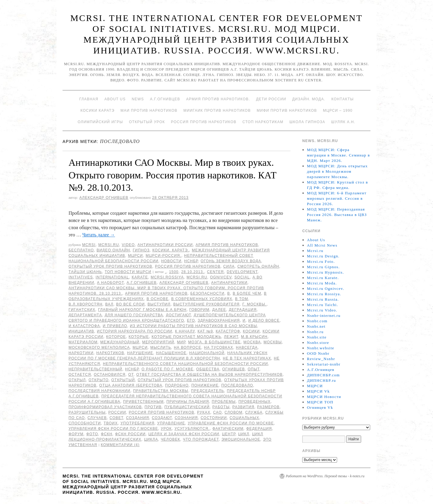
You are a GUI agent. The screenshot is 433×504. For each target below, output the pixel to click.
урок (166, 429)
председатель (207, 391)
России (117, 412)
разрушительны (87, 412)
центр (229, 434)
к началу (185, 331)
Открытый (123, 380)
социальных (245, 418)
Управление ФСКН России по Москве (231, 423)
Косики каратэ (98, 111)
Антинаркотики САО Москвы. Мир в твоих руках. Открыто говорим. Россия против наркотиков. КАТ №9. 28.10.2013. (172, 175)
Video (128, 245)
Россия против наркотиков (204, 122)
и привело (115, 326)
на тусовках (219, 348)
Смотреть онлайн (258, 266)
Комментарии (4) (120, 445)
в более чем (247, 293)
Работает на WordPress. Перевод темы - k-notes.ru (325, 476)
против (153, 407)
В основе (157, 299)
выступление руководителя (206, 304)
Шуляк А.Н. (343, 122)
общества (208, 369)
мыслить (161, 348)
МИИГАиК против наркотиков (217, 111)
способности (85, 423)
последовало (237, 385)
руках (204, 412)
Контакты (342, 99)
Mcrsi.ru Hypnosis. (326, 272)
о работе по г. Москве (168, 369)
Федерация (259, 429)
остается (80, 375)
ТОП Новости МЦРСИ (128, 272)
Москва (252, 342)
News (138, 99)
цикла (151, 439)
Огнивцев (234, 369)
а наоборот (111, 283)
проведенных (255, 402)
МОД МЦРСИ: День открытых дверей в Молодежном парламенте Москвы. (337, 171)
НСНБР (191, 261)
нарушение (140, 353)
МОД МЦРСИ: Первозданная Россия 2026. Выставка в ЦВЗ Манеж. (337, 215)
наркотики (81, 353)
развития (243, 407)
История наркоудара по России (135, 331)
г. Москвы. (255, 304)
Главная (89, 99)
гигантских (82, 310)
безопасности (207, 293)
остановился (110, 375)
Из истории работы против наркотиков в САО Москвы (193, 326)
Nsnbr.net (316, 326)
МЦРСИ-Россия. (164, 256)
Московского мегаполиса (99, 348)
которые (139, 337)
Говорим (199, 310)
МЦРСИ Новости (324, 397)
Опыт (254, 369)
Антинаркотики (229, 283)
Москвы (273, 342)
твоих (111, 423)
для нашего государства (134, 315)
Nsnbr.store (318, 343)
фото (92, 434)
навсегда (247, 348)
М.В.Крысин (254, 337)
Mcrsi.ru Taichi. (323, 305)
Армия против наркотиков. (218, 99)
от (131, 375)
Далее (219, 310)
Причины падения (188, 402)
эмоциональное (241, 439)
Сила (229, 266)
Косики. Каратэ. (171, 250)
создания (138, 418)
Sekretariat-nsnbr (324, 364)
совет (116, 418)
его (191, 320)
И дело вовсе (264, 320)
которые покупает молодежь (186, 337)
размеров (268, 407)
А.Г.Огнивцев (165, 99)
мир (181, 342)
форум (76, 434)
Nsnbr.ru (315, 332)
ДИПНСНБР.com (323, 375)
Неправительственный (95, 369)
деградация (243, 310)
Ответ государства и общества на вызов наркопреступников (209, 375)
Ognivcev (221, 277)
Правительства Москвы (161, 391)
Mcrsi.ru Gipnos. (323, 267)
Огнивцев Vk (320, 407)
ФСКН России (131, 434)
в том (242, 299)
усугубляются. (192, 429)
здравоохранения (219, 320)
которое (116, 337)
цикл (244, 434)
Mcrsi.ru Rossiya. (324, 294)
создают (162, 418)
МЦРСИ (135, 256)
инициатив (81, 331)
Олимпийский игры (100, 122)
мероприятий (158, 342)
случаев (97, 418)
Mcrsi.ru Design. (323, 256)
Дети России (271, 99)
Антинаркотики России (165, 245)
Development (242, 272)
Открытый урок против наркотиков (110, 266)
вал (109, 304)
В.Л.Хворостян (86, 304)
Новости (171, 261)
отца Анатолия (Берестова (131, 385)
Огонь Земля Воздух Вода (231, 261)
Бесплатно (81, 250)
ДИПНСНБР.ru (322, 380)
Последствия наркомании (100, 391)
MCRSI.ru (197, 277)
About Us (115, 99)
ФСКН (106, 434)
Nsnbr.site (317, 337)
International (112, 277)
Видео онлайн (113, 250)
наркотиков (110, 353)
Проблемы (224, 402)
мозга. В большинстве (215, 342)
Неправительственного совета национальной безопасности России (185, 364)
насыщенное (171, 353)
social (242, 277)
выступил (159, 304)
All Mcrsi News (322, 245)
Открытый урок (147, 122)
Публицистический (187, 407)
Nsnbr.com (317, 321)
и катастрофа (84, 326)
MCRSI (89, 245)
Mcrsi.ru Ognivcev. (326, 288)
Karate (140, 277)
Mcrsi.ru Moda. (322, 283)
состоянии (214, 418)
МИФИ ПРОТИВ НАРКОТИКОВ (287, 111)
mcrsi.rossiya (167, 277)
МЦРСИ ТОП (320, 402)
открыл (77, 380)
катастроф (228, 331)
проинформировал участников (105, 407)
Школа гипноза (307, 122)
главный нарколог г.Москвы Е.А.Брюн (142, 310)
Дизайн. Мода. (309, 99)
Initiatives (81, 277)
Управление (171, 423)
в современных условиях (202, 299)
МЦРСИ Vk (318, 391)
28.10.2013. (193, 272)
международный (120, 342)
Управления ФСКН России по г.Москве (113, 429)
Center (215, 272)
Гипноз (141, 250)
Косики (251, 331)
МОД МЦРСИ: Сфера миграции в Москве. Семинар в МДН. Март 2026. (339, 155)
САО (218, 412)
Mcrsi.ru (109, 245)
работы (221, 407)
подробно (177, 385)
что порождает (201, 439)
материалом (83, 342)
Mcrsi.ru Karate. (323, 278)
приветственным (143, 402)
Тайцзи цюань (85, 272)
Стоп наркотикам (263, 122)
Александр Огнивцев (104, 198)
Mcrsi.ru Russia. (323, 299)
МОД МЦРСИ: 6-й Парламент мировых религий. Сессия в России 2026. (337, 198)
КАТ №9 (205, 331)
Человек (171, 439)
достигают (179, 315)
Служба (254, 412)
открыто (98, 380)
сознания (186, 418)
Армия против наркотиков (227, 245)
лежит (231, 337)
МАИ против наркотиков (149, 111)
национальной (207, 353)
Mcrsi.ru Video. (322, 310)
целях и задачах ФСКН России (184, 434)
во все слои (130, 304)
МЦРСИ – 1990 (338, 111)
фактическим (228, 429)
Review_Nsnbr (321, 359)
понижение (205, 385)
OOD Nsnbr (318, 353)
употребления (138, 423)
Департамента (85, 315)
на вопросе (187, 348)
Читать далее (99, 235)
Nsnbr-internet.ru (324, 316)
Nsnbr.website (321, 348)
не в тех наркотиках (247, 358)
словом (234, 412)
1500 (174, 272)
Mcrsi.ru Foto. (321, 261)
